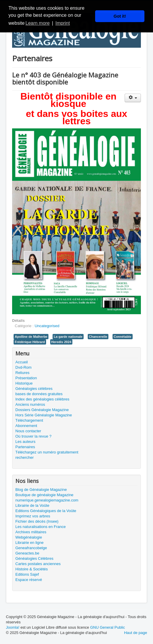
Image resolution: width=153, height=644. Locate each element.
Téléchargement (29, 420)
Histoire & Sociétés (32, 569)
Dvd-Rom (23, 367)
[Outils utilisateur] (133, 98)
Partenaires (25, 447)
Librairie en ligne (29, 543)
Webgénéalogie (29, 537)
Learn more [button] (38, 23)
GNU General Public (108, 627)
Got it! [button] (120, 16)
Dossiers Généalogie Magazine (42, 410)
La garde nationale (68, 337)
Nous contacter (28, 431)
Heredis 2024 (61, 342)
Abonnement (26, 426)
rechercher (25, 457)
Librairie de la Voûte (32, 505)
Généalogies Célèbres (34, 558)
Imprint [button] (62, 23)
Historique (24, 383)
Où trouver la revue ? (33, 436)
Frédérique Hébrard (30, 342)
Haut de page (136, 633)
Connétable (123, 337)
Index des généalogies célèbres (42, 399)
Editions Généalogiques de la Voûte (46, 511)
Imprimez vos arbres (33, 516)
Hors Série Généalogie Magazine (44, 415)
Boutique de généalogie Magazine (44, 495)
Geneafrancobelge (31, 548)
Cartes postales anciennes (38, 564)
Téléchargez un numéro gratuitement (47, 452)
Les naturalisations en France (41, 527)
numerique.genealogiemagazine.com (47, 500)
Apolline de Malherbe (31, 337)
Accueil (22, 362)
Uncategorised (47, 326)
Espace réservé (29, 580)
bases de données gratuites (39, 394)
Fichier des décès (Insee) (37, 521)
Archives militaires (31, 532)
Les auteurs (25, 442)
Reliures (22, 373)
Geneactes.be (27, 553)
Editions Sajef (27, 574)
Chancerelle (98, 337)
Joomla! (13, 627)
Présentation (26, 378)
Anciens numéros (30, 404)
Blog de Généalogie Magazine (41, 490)
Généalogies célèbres (34, 389)
